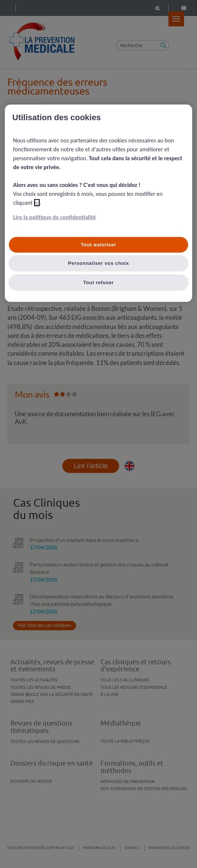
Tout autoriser (99, 245)
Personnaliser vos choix (98, 263)
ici (37, 203)
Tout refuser (98, 282)
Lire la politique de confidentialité (54, 217)
